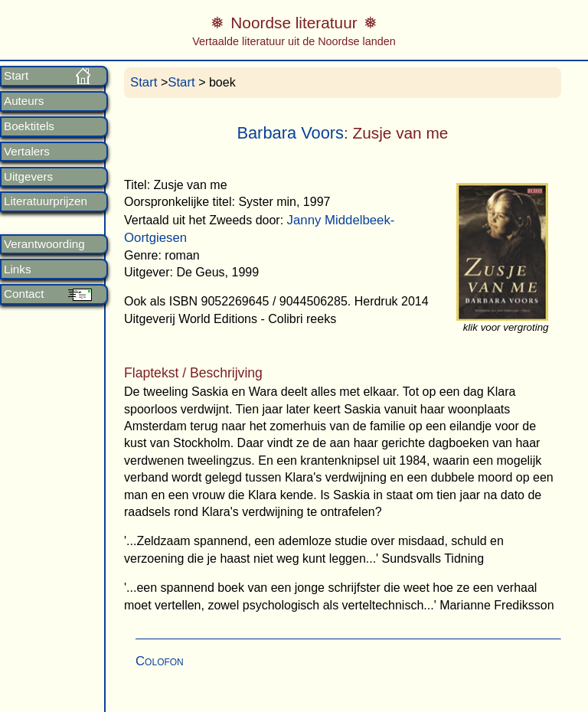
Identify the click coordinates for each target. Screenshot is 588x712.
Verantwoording (44, 244)
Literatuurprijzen (46, 201)
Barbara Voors (290, 133)
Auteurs (24, 101)
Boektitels (29, 126)
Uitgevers (28, 177)
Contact (24, 294)
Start (16, 76)
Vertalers (27, 152)
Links (17, 269)
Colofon (160, 661)
